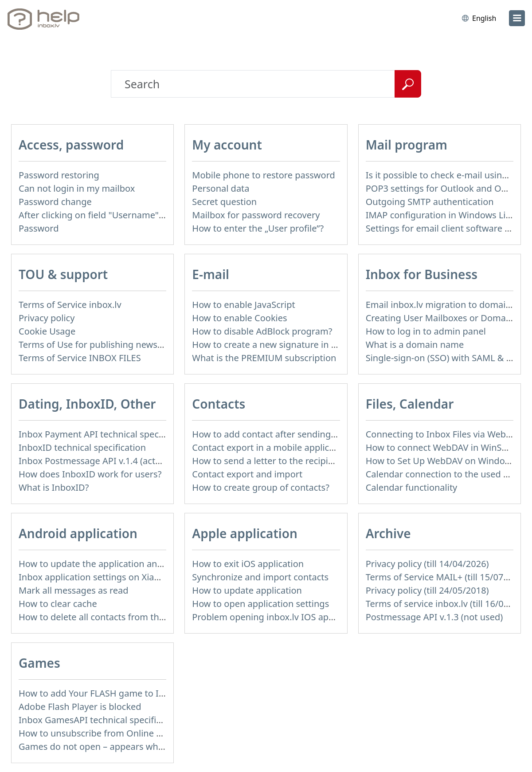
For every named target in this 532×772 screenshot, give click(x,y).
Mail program (407, 145)
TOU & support (63, 274)
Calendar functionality (412, 487)
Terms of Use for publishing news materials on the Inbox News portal (162, 345)
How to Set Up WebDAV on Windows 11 (447, 461)
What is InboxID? (54, 487)
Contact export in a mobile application (271, 447)
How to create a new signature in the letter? (283, 345)
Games (39, 663)
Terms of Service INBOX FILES (80, 358)
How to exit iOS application (248, 564)
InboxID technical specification (82, 447)
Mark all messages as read (74, 590)
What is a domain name (415, 345)
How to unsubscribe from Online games (101, 733)
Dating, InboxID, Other (87, 404)
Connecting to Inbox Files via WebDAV (444, 434)
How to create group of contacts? (261, 487)
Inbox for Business (422, 274)
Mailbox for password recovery (256, 215)
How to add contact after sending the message (289, 434)
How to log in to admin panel (426, 331)
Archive (388, 533)
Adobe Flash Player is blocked (80, 707)
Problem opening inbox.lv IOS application (278, 617)
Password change (55, 202)
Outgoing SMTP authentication (430, 202)
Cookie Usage (47, 331)
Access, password (71, 145)
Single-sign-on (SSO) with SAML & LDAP (447, 358)
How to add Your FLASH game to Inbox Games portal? (130, 693)
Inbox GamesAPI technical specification (100, 720)
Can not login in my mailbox (77, 188)
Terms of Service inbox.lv (70, 305)
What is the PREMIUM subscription (264, 358)
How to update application (247, 590)
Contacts (219, 404)
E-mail (211, 274)
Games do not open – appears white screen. (110, 746)
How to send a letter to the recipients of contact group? (307, 461)
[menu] (517, 18)
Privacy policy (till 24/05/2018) (427, 590)
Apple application (245, 533)
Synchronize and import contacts (260, 577)
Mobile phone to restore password (264, 175)
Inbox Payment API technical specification (105, 434)
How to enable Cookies (239, 318)
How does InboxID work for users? (90, 474)
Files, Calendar (410, 404)
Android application (78, 533)
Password (39, 228)
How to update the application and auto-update (117, 564)
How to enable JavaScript (243, 305)
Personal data (221, 188)
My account (227, 145)
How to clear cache (58, 604)
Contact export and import (247, 474)
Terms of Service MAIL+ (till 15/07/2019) (448, 577)
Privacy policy (47, 318)
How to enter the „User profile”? (258, 228)
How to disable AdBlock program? (262, 331)
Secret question (224, 202)
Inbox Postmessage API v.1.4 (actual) (95, 461)
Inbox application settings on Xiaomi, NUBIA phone (125, 577)
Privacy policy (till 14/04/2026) (427, 564)
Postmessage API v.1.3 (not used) (434, 617)
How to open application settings (260, 604)
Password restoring (59, 175)
